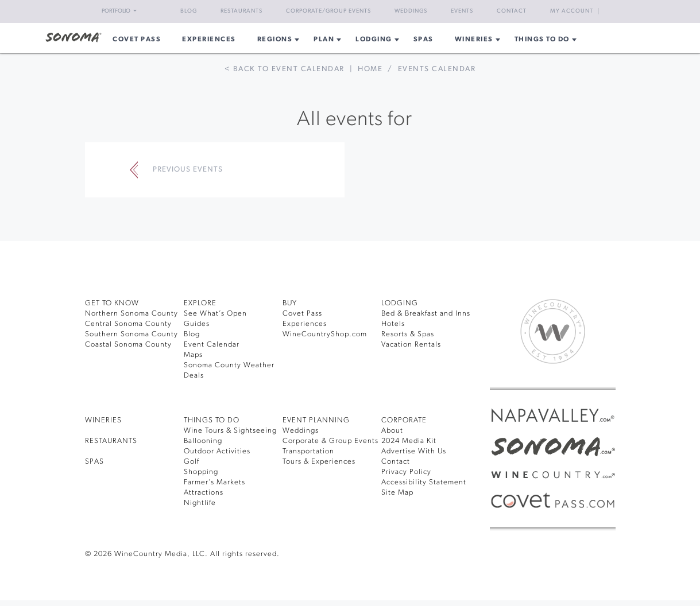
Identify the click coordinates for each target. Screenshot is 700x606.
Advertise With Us (414, 451)
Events (462, 11)
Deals (194, 376)
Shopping (201, 472)
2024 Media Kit (409, 441)
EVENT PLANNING (316, 420)
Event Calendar (212, 345)
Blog (189, 11)
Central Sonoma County (128, 324)
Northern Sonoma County (132, 314)
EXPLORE (200, 303)
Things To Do (542, 40)
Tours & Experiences (319, 462)
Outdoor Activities (217, 451)
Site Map (397, 493)
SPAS (94, 462)
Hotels (393, 324)
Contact (512, 11)
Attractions (204, 493)
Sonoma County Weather (229, 365)
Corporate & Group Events (330, 441)
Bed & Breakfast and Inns (426, 314)
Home (370, 69)
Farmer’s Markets (214, 482)
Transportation (308, 451)
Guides (197, 324)
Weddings (411, 11)
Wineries (474, 40)
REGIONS (275, 40)
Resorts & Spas (408, 334)
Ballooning (203, 441)
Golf (192, 462)
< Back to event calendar (285, 69)
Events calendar (437, 69)
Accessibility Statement (424, 482)
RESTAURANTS (111, 441)
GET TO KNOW (112, 303)
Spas (424, 40)
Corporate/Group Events (328, 11)
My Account (572, 11)
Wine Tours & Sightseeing (230, 431)
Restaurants (241, 11)
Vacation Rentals (411, 345)
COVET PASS (137, 40)
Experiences (209, 40)
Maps (193, 355)
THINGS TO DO (212, 420)
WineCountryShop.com (325, 334)
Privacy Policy (406, 472)
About (392, 431)
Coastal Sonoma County (128, 345)
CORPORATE (404, 420)
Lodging (374, 40)
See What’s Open (215, 314)
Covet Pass (302, 314)
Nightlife (200, 503)
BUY (290, 303)
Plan (324, 40)
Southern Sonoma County (132, 334)
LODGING (400, 303)
